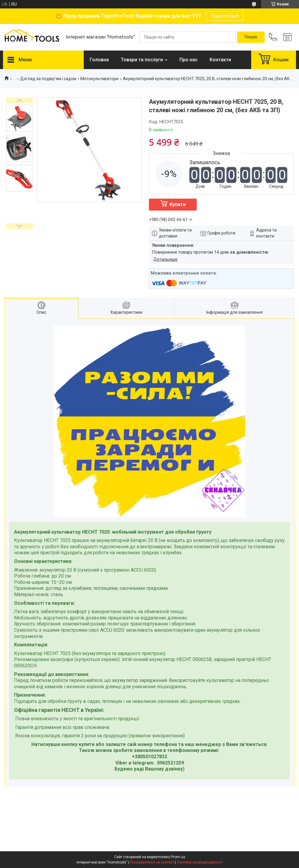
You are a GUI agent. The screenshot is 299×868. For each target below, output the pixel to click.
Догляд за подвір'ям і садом (48, 79)
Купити (178, 204)
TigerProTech (225, 16)
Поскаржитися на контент (152, 862)
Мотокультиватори (99, 79)
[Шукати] (251, 37)
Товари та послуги (142, 60)
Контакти (220, 60)
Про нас (189, 60)
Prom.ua (178, 857)
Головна (99, 60)
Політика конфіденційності (200, 862)
